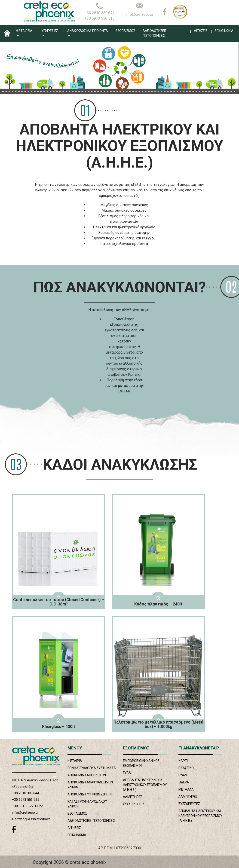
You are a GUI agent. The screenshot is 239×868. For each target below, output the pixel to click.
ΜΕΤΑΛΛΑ (186, 789)
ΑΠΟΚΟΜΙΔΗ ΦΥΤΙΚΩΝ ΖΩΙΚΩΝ (90, 794)
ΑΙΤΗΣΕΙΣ (201, 31)
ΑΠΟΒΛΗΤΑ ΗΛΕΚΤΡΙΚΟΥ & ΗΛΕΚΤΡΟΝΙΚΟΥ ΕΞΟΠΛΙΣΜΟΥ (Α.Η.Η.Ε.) (145, 785)
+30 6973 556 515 (100, 18)
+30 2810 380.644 (100, 13)
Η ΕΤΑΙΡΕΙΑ (24, 31)
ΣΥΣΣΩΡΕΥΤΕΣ (134, 804)
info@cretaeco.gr (139, 14)
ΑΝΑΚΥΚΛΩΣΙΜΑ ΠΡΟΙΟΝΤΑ (88, 31)
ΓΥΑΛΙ (127, 773)
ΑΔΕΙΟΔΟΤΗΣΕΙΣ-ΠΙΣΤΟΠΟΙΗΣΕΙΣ (155, 33)
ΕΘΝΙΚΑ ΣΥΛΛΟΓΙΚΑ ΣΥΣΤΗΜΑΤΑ (92, 768)
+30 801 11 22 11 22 (27, 806)
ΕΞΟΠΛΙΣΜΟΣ (125, 31)
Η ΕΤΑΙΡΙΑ (75, 761)
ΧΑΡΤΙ (183, 761)
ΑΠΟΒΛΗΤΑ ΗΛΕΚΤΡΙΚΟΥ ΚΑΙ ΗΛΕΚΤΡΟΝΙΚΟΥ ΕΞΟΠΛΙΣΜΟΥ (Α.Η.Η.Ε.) (200, 816)
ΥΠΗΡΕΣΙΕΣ (50, 31)
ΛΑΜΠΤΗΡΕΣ (133, 797)
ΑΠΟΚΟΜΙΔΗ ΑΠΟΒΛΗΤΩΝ (87, 775)
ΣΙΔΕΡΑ (184, 782)
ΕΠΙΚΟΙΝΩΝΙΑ (224, 31)
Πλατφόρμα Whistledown (31, 819)
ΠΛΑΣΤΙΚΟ (186, 768)
